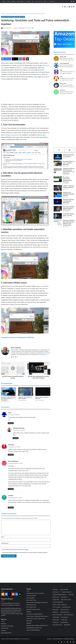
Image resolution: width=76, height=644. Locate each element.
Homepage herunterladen (11, 135)
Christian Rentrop (19, 428)
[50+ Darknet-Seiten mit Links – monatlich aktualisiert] (58, 164)
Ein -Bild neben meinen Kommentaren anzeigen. (16, 550)
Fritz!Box (13, 1)
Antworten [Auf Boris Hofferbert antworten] (11, 489)
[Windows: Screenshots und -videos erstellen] (26, 392)
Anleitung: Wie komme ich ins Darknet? (35, 593)
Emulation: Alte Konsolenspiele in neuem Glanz (37, 603)
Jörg (61, 77)
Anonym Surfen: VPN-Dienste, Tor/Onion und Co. (37, 616)
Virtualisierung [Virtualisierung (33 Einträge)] (64, 622)
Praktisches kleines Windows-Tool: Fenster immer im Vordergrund (9, 399)
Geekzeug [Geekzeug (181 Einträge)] (56, 597)
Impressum (4, 631)
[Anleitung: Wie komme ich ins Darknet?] (58, 158)
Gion (61, 70)
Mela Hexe (62, 90)
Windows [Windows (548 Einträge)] (67, 625)
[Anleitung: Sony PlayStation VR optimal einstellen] (58, 195)
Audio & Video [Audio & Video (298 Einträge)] (64, 590)
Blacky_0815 (63, 57)
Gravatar (6, 550)
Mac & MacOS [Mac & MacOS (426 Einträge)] (66, 607)
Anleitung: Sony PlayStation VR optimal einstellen (69, 195)
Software (17, 17)
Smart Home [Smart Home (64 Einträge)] (64, 617)
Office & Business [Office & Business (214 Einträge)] (65, 612)
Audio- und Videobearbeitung (33, 630)
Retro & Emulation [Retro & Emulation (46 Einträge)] (69, 615)
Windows (28, 1)
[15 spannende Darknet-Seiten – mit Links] (58, 217)
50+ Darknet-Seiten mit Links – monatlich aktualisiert (69, 164)
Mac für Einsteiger (31, 598)
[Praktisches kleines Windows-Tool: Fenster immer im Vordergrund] (9, 392)
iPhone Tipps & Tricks (31, 600)
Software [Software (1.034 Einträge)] (56, 620)
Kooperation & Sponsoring (7, 626)
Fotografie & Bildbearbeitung (12, 14)
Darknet (4, 1)
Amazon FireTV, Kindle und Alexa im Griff (36, 619)
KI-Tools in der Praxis (31, 605)
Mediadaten (4, 624)
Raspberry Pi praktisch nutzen (33, 610)
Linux (36, 1)
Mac (33, 1)
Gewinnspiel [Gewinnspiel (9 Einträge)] (64, 597)
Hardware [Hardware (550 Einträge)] (56, 600)
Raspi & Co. (53, 1)
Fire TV (41, 1)
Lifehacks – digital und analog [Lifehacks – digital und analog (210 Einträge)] (60, 605)
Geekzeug (29, 623)
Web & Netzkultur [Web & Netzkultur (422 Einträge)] (57, 625)
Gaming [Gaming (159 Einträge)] (71, 595)
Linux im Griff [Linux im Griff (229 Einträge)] (56, 607)
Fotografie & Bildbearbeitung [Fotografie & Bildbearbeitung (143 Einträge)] (59, 595)
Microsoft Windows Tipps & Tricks (34, 628)
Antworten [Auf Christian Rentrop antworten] (16, 438)
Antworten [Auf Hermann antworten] (11, 455)
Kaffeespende (43, 355)
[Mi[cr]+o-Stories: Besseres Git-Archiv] (43, 392)
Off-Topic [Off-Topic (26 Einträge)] (55, 612)
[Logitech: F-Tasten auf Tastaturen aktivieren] (58, 189)
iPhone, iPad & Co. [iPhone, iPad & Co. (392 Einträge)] (66, 600)
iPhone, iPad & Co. (21, 1)
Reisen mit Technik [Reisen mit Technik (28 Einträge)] (57, 615)
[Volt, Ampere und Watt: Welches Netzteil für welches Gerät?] (58, 210)
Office (45, 1)
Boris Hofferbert (7, 28)
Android (8, 1)
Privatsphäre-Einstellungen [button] (69, 639)
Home (3, 14)
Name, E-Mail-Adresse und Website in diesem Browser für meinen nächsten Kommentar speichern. (25, 553)
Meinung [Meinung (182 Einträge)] (55, 610)
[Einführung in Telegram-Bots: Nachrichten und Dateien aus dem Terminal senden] (58, 223)
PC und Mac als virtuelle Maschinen (34, 614)
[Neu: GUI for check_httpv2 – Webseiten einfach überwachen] (58, 180)
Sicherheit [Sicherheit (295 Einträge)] (56, 617)
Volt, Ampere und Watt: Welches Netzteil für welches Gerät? (69, 209)
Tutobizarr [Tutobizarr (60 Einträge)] (56, 622)
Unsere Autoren (5, 628)
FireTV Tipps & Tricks (31, 607)
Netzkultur (29, 612)
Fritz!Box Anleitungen (31, 596)
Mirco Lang (63, 84)
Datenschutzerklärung (6, 633)
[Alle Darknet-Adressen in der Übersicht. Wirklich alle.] (58, 202)
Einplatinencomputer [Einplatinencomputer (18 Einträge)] (67, 592)
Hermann (11, 445)
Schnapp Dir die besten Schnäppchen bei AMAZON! (18, 338)
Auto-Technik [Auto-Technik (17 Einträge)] (56, 592)
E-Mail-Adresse (5, 543)
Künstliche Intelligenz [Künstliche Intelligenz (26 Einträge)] (58, 602)
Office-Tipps (29, 621)
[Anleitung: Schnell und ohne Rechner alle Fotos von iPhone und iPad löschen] (58, 171)
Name (3, 537)
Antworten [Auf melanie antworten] (11, 508)
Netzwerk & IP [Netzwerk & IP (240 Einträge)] (64, 610)
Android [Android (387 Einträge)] (55, 590)
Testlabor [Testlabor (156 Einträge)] (64, 620)
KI (48, 1)
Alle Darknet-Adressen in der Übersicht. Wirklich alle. (69, 202)
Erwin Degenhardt (64, 63)
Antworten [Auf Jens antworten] (11, 423)
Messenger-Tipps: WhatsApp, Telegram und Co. (37, 626)
